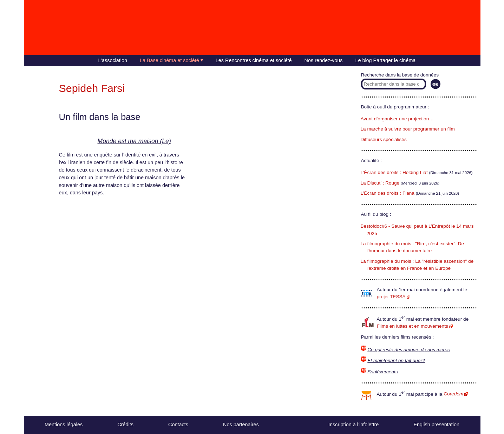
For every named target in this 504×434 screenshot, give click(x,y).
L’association (113, 60)
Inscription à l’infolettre (354, 425)
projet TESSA (391, 297)
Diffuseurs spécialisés (384, 139)
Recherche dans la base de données (400, 75)
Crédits (125, 425)
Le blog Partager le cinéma (385, 60)
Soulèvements (382, 372)
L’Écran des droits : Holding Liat (394, 172)
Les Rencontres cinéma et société (254, 60)
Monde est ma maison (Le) (134, 141)
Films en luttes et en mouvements (413, 326)
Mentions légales (64, 425)
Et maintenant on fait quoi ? (396, 360)
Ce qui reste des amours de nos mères (408, 350)
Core (453, 394)
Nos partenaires (241, 425)
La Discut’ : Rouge (380, 183)
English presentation (436, 425)
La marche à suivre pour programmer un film (408, 129)
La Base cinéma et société (169, 60)
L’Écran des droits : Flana (388, 193)
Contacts (178, 425)
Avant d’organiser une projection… (397, 119)
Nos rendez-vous (324, 60)
